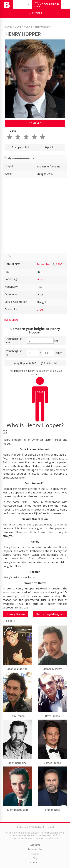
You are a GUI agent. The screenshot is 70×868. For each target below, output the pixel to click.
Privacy (35, 854)
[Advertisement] (35, 216)
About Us (35, 845)
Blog (35, 858)
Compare (46, 5)
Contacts (35, 862)
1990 (59, 264)
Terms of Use (35, 849)
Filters (35, 13)
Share (15, 320)
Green (40, 309)
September (44, 264)
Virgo (40, 279)
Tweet (7, 320)
